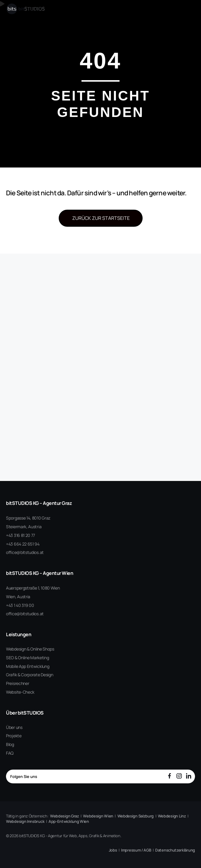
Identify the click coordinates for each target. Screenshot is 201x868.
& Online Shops (41, 649)
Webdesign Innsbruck (25, 821)
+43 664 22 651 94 (23, 544)
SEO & (12, 658)
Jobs (113, 850)
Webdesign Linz (172, 816)
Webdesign (16, 649)
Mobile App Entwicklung (28, 666)
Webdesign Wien (98, 816)
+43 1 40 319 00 (20, 605)
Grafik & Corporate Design (30, 675)
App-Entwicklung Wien (69, 821)
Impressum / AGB (136, 850)
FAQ (10, 753)
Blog (10, 744)
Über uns (14, 727)
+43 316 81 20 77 (21, 535)
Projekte (14, 736)
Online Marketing (33, 658)
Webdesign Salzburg (136, 816)
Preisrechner (18, 683)
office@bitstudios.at (25, 552)
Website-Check (20, 692)
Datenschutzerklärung (175, 850)
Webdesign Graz (65, 816)
